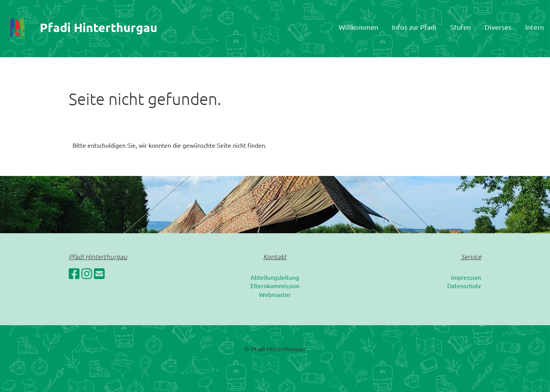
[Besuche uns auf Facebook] (74, 273)
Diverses (498, 27)
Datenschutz (464, 286)
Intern (535, 27)
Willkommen (358, 27)
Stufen (461, 27)
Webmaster (275, 294)
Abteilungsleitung (275, 277)
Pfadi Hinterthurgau (99, 27)
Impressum (466, 277)
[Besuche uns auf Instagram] (87, 273)
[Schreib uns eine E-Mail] (99, 273)
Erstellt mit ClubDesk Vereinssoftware (275, 358)
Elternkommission (275, 286)
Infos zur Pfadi (414, 27)
